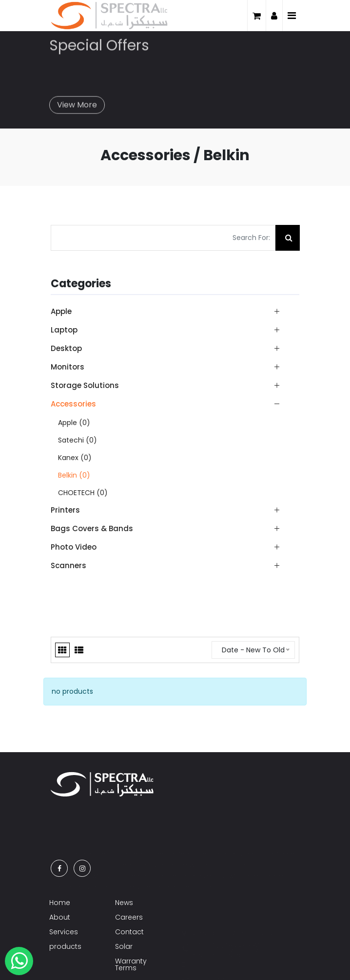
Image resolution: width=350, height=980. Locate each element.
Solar (124, 946)
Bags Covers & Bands (92, 528)
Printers (65, 510)
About (60, 917)
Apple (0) (74, 423)
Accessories (73, 404)
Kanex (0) (75, 458)
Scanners (68, 565)
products (65, 946)
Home (60, 903)
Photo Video (74, 547)
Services (64, 932)
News (124, 903)
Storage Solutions (85, 385)
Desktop (66, 348)
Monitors (68, 367)
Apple (61, 311)
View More (77, 101)
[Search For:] (163, 238)
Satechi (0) (78, 440)
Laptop (64, 330)
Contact (129, 932)
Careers (129, 917)
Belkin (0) (74, 475)
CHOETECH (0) (83, 493)
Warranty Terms (131, 964)
